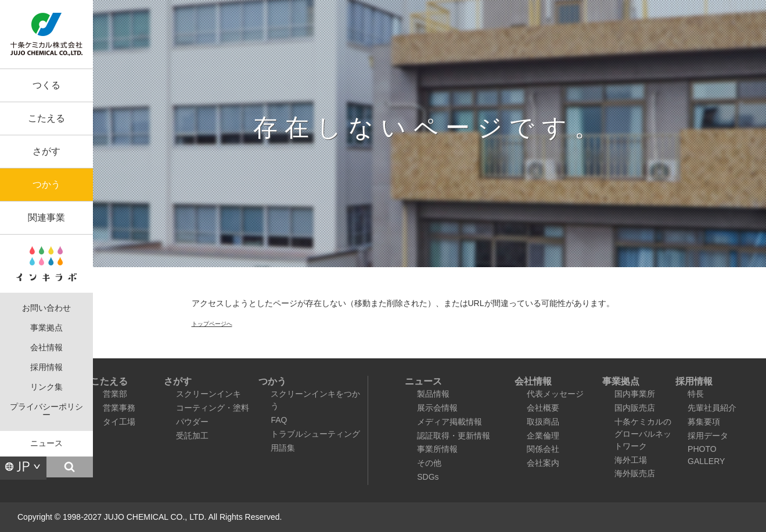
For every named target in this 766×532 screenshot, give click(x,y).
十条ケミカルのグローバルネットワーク (643, 434)
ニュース (46, 443)
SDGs (428, 477)
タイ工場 (119, 422)
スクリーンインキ (208, 394)
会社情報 (46, 348)
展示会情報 (437, 408)
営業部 (115, 394)
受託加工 (192, 436)
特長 (696, 394)
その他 (429, 463)
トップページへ (212, 324)
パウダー (192, 422)
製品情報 (433, 394)
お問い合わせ (46, 308)
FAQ (279, 420)
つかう (46, 184)
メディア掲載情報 (449, 422)
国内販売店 (635, 408)
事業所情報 (437, 449)
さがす (46, 151)
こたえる (46, 118)
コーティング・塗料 (213, 408)
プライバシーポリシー (46, 411)
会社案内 (543, 463)
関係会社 (543, 449)
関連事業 (46, 218)
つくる (46, 85)
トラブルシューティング (315, 434)
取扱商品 (543, 422)
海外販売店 (635, 473)
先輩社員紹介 (712, 408)
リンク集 (46, 387)
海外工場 (631, 460)
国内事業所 (635, 394)
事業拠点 (46, 328)
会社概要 (543, 408)
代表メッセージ (555, 394)
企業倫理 (543, 436)
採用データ (708, 436)
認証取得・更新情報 (454, 436)
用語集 (283, 448)
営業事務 (119, 408)
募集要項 (704, 422)
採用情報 (46, 367)
